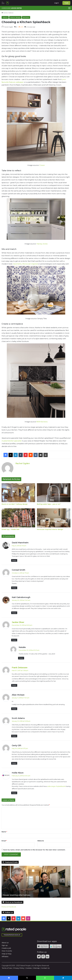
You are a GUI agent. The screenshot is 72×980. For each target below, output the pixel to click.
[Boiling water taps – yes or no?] (54, 493)
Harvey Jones (42, 244)
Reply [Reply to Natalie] (21, 658)
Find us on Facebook (9, 907)
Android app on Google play (56, 946)
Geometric (17, 264)
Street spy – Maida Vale (10, 529)
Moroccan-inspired (30, 264)
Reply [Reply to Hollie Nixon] (14, 793)
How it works (7, 951)
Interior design (15, 17)
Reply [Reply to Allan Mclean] (14, 709)
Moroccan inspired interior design (50, 529)
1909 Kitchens (42, 422)
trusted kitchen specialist (11, 441)
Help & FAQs (7, 954)
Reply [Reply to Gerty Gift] (14, 763)
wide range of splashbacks (56, 786)
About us (5, 943)
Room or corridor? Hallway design (15, 504)
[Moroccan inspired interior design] (54, 518)
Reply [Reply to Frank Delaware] (14, 685)
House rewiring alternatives (16, 895)
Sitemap (36, 968)
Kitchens (26, 17)
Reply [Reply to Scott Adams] (14, 736)
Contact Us (45, 968)
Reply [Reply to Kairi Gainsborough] (14, 613)
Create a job (6, 948)
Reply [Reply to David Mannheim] (14, 560)
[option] (36, 882)
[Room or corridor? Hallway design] (18, 493)
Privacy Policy (19, 968)
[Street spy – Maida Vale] (18, 518)
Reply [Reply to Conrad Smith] (14, 588)
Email (4, 841)
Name (4, 832)
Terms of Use (7, 968)
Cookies (29, 968)
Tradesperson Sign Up (12, 935)
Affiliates (5, 956)
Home (5, 13)
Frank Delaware (20, 667)
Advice (11, 13)
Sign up (5, 945)
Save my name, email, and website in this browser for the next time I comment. (34, 850)
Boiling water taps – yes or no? (49, 504)
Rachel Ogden (9, 27)
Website (41, 841)
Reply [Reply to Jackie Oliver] (14, 640)
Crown (42, 165)
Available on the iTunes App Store (43, 946)
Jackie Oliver (18, 622)
